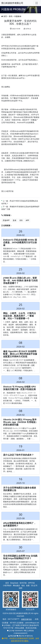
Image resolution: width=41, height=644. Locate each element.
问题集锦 (18, 16)
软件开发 (23, 583)
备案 (28, 585)
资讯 (11, 16)
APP (27, 220)
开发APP (6, 220)
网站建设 (16, 585)
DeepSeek (14, 583)
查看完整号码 (26, 619)
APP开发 (31, 583)
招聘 (21, 588)
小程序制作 (7, 585)
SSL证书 (34, 585)
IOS (21, 220)
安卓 (15, 220)
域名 (23, 585)
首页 (5, 16)
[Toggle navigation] (37, 3)
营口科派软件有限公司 (12, 3)
